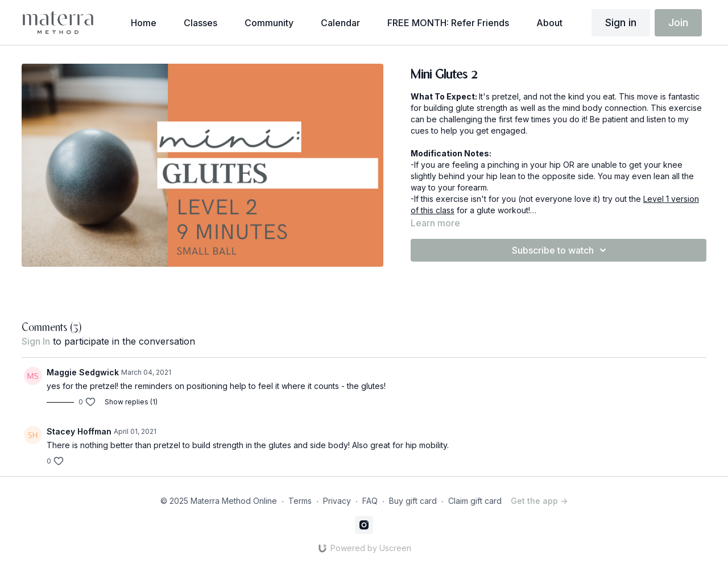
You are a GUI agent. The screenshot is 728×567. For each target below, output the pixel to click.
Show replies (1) (131, 402)
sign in (36, 341)
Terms (300, 501)
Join (678, 22)
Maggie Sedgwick (83, 372)
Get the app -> (539, 501)
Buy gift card (413, 501)
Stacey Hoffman (79, 431)
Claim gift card (475, 501)
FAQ (370, 501)
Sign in (621, 22)
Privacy (337, 501)
